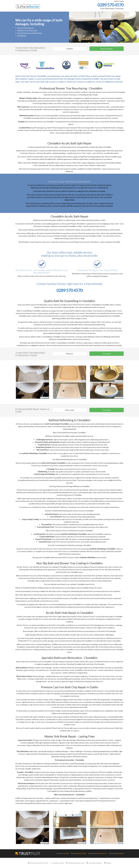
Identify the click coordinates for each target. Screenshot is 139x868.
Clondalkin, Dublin (57, 863)
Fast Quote (107, 354)
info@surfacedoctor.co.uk (75, 863)
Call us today (69, 410)
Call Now (69, 49)
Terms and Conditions (94, 863)
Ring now (70, 354)
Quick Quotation (107, 49)
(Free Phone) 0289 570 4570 (38, 863)
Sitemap (108, 863)
